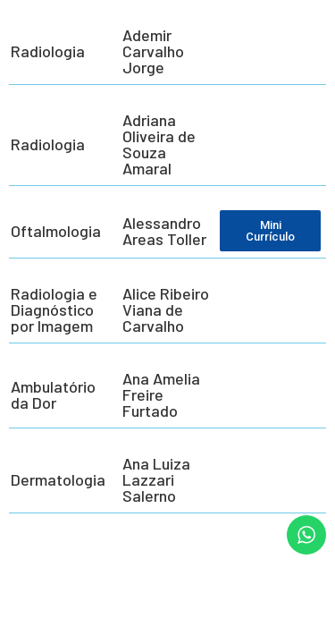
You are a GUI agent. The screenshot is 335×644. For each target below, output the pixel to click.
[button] (38, 623)
